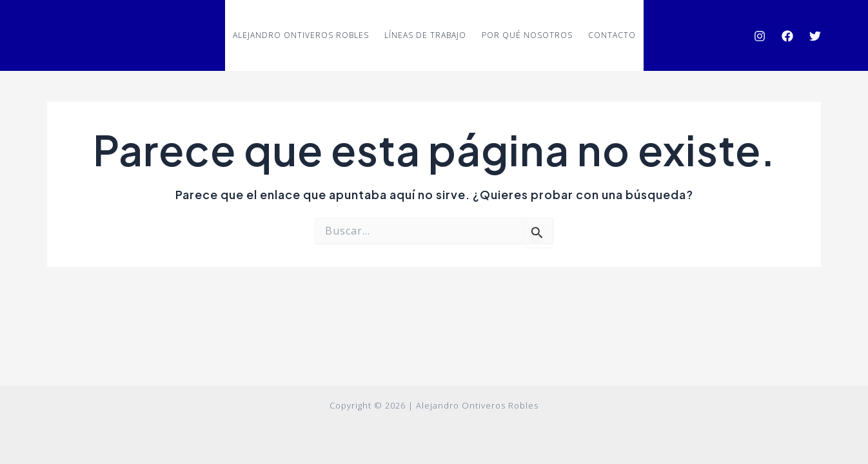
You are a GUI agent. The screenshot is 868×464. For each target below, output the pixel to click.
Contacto (612, 35)
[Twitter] (815, 36)
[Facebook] (787, 36)
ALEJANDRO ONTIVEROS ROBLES (301, 35)
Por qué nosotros (527, 35)
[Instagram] (760, 36)
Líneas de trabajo (425, 35)
